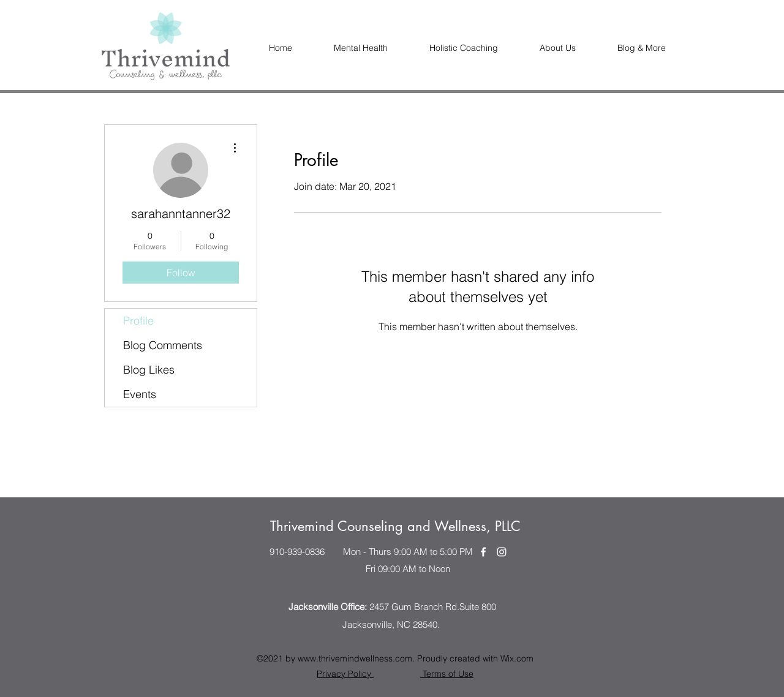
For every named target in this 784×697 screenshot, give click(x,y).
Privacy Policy (345, 674)
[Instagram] (502, 552)
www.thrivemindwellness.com (355, 658)
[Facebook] (483, 552)
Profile (138, 321)
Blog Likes (149, 370)
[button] (558, 48)
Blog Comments (163, 345)
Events (140, 394)
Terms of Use (447, 674)
